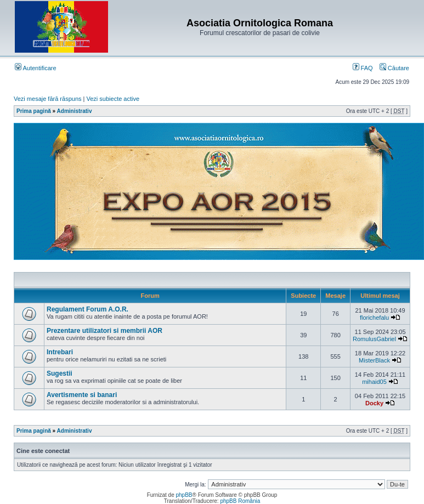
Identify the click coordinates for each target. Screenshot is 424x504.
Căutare (394, 68)
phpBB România (240, 501)
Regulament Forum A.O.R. (87, 309)
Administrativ (75, 111)
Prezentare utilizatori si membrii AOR (104, 331)
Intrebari (60, 352)
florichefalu (374, 318)
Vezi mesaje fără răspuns (48, 99)
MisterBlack (374, 360)
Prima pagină (34, 111)
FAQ (363, 68)
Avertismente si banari (82, 395)
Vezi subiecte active (113, 99)
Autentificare (36, 68)
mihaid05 (374, 382)
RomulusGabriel (374, 339)
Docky (374, 403)
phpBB (184, 495)
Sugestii (60, 373)
